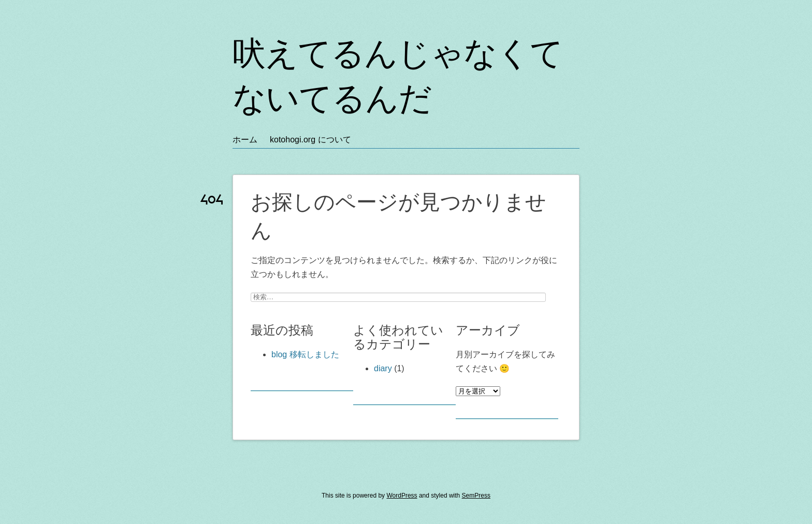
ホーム (245, 140)
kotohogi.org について (310, 140)
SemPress (476, 496)
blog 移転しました (305, 354)
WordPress (402, 496)
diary (383, 368)
